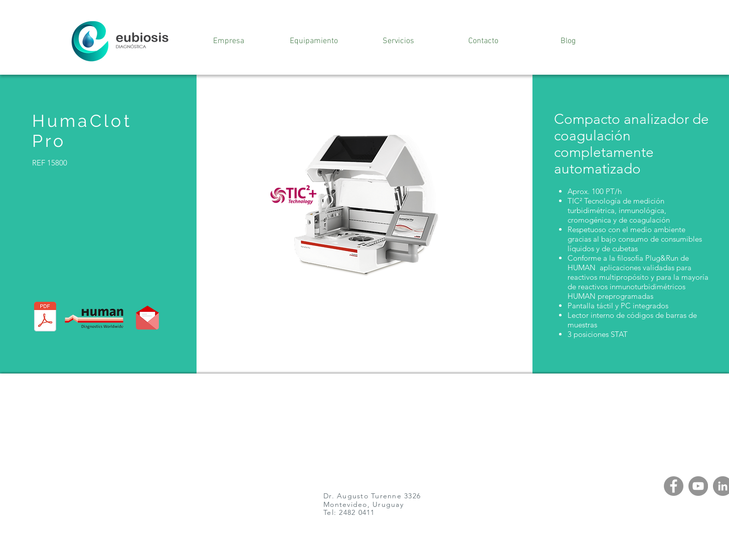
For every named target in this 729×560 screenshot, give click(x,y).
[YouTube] (698, 486)
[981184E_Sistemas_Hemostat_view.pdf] (45, 318)
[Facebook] (674, 486)
